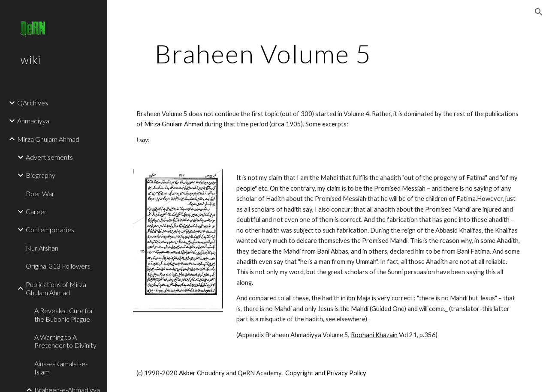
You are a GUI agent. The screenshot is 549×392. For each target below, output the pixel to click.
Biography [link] (41, 175)
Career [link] (36, 211)
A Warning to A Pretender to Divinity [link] (65, 341)
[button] (539, 12)
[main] (263, 54)
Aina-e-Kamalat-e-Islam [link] (61, 368)
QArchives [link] (33, 103)
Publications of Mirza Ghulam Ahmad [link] (56, 288)
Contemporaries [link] (50, 229)
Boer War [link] (40, 193)
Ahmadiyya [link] (33, 121)
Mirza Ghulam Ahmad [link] (48, 139)
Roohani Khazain (374, 335)
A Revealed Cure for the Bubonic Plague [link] (64, 314)
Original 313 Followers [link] (58, 266)
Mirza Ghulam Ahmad (174, 124)
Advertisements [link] (49, 157)
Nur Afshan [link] (42, 248)
